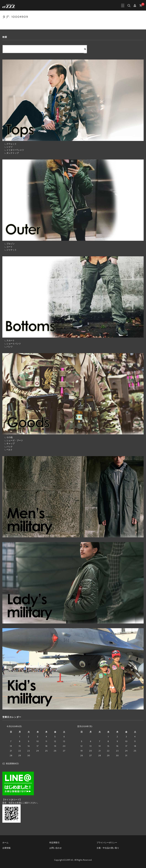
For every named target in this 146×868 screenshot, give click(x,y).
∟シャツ (7, 147)
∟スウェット (10, 144)
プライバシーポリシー (107, 843)
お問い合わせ (56, 848)
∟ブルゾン (8, 244)
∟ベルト (7, 450)
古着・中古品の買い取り (108, 848)
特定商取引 (55, 843)
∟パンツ (7, 347)
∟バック (7, 447)
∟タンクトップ (11, 153)
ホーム (5, 843)
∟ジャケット (10, 250)
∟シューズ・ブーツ (13, 441)
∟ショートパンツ (12, 344)
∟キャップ (8, 444)
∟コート (7, 247)
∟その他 (7, 437)
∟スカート (8, 341)
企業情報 (6, 848)
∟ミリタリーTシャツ (13, 150)
